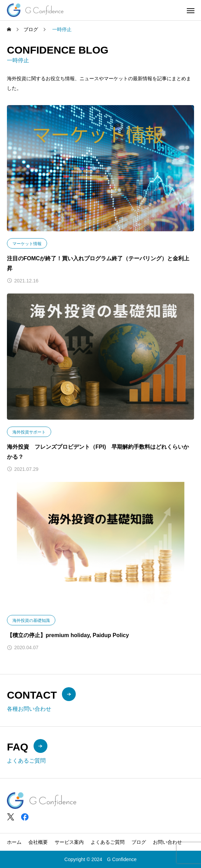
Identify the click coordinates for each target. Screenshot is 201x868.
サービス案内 (69, 842)
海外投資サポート (29, 432)
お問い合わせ (167, 842)
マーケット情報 (27, 244)
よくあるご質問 (108, 842)
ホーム (14, 842)
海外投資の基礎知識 (31, 620)
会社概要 (38, 842)
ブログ (139, 842)
